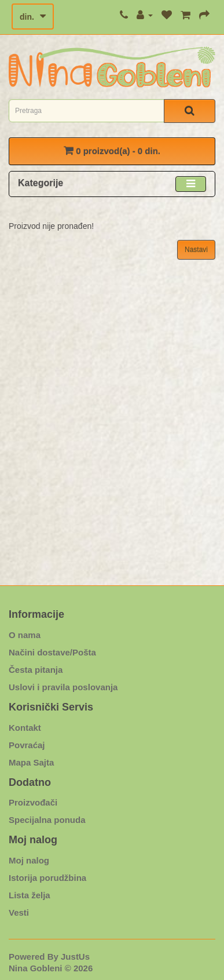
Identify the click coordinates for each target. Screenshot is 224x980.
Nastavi (196, 250)
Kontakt (25, 728)
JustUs (75, 957)
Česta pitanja (36, 670)
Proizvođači (33, 802)
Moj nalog (29, 860)
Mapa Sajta (31, 762)
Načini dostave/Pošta (52, 652)
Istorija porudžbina (47, 878)
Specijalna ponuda (47, 820)
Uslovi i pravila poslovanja (63, 687)
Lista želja (30, 895)
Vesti (19, 912)
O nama (25, 635)
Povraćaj (27, 745)
